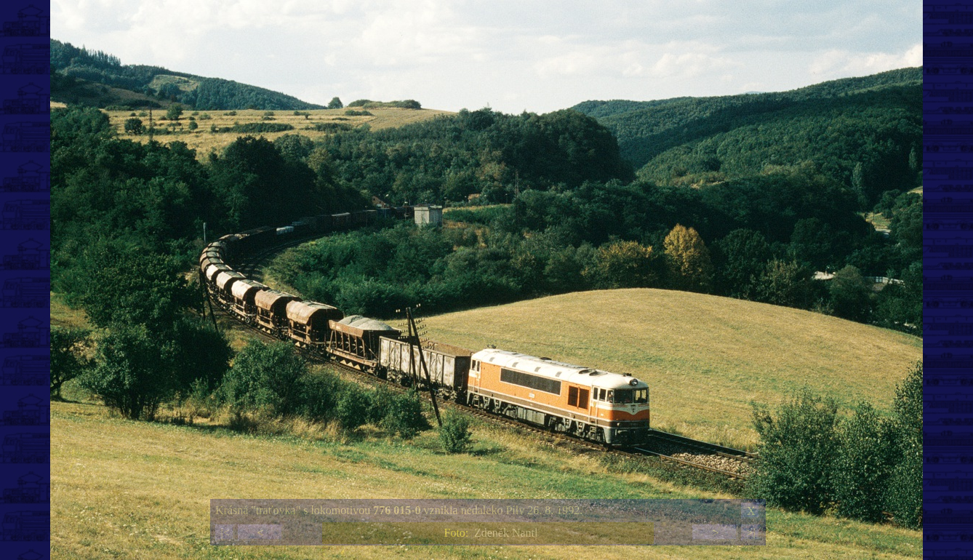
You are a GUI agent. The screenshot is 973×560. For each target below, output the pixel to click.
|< (225, 533)
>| (750, 533)
